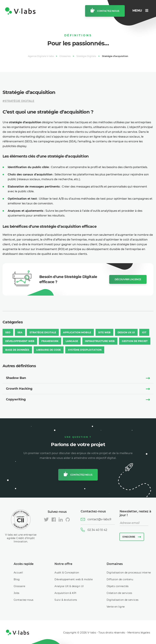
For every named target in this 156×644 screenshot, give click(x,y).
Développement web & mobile (74, 579)
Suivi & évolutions (66, 599)
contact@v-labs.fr (99, 519)
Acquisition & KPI (65, 592)
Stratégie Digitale (19, 101)
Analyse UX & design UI (69, 586)
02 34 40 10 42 (97, 529)
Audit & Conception (67, 572)
